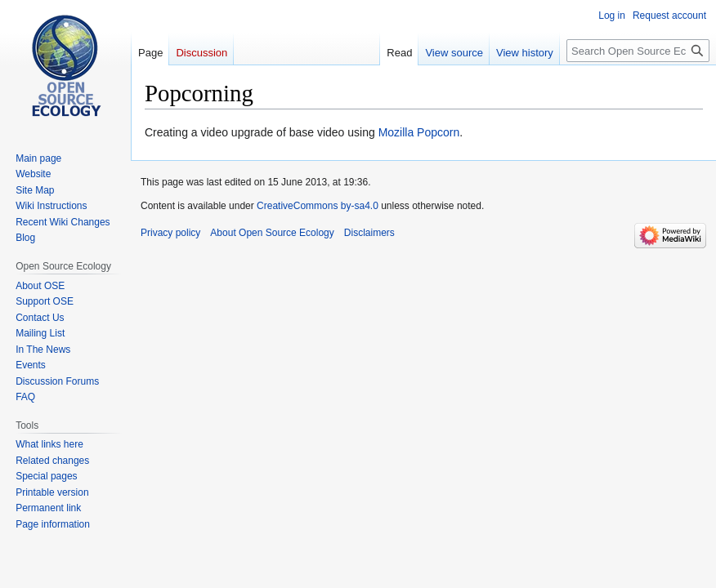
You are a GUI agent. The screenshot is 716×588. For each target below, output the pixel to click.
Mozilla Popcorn (419, 132)
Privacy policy (170, 233)
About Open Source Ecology (272, 233)
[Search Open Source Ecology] (638, 51)
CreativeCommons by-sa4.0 (318, 206)
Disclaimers (369, 233)
